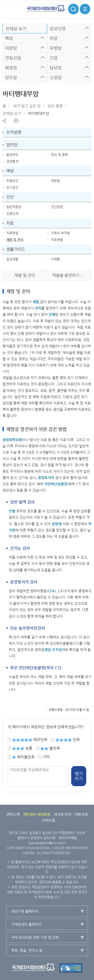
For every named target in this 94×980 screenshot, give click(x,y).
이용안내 (81, 814)
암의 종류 (55, 106)
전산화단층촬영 (56, 484)
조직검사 (58, 650)
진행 (52, 314)
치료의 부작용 (60, 233)
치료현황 (57, 240)
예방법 (55, 181)
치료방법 (12, 233)
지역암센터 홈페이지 (26, 924)
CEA (51, 591)
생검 (48, 650)
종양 (41, 478)
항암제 (57, 524)
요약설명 (14, 132)
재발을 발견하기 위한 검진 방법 (72, 275)
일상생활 (12, 259)
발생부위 (12, 155)
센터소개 (13, 814)
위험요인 (12, 181)
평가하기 (79, 776)
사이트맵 (48, 820)
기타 (46, 757)
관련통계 (12, 161)
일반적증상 (14, 207)
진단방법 (57, 207)
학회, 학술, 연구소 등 (27, 950)
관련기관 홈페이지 (25, 911)
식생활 (55, 259)
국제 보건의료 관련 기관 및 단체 (35, 937)
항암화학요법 (12, 440)
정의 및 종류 (59, 155)
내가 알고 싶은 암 (27, 106)
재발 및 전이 (15, 240)
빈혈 (12, 511)
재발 (36, 302)
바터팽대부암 (39, 113)
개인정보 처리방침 (37, 814)
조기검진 (12, 187)
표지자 (49, 478)
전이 (38, 308)
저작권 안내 (62, 814)
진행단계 (12, 214)
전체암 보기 (12, 113)
